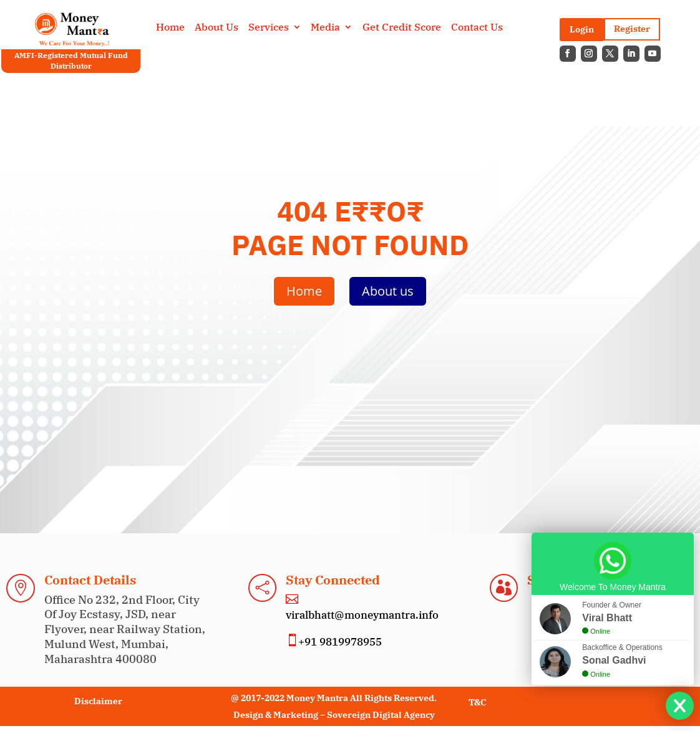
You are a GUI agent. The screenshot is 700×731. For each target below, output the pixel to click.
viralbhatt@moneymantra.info (362, 615)
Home (170, 28)
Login (582, 29)
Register (632, 29)
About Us (216, 28)
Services (269, 28)
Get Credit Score (402, 28)
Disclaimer (98, 701)
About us (388, 291)
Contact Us (477, 28)
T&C (477, 702)
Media (325, 28)
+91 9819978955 (340, 642)
